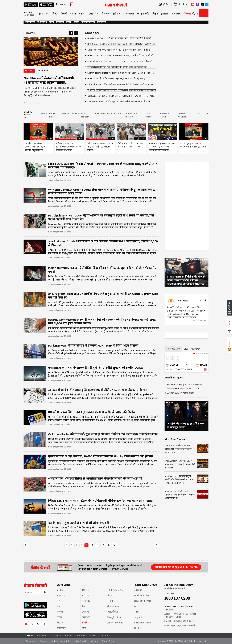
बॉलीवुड (110, 595)
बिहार (85, 606)
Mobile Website (80, 641)
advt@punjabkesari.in (175, 588)
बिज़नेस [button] (188, 14)
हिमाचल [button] (106, 14)
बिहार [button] (155, 14)
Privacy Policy (108, 641)
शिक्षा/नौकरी (112, 612)
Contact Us (31, 641)
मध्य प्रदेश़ (86, 601)
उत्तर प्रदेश (61, 628)
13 (109, 545)
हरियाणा (86, 595)
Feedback (44, 641)
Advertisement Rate (61, 641)
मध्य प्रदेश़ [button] (129, 14)
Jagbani (138, 590)
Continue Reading (31, 103)
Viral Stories (113, 606)
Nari (207, 114)
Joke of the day (115, 623)
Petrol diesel (188, 393)
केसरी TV (61, 595)
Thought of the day (117, 617)
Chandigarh (55, 636)
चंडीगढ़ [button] (82, 14)
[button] (71, 33)
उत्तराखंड (86, 612)
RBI (189, 389)
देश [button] (48, 14)
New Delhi (42, 636)
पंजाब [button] (73, 14)
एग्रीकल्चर (102, 22)
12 (103, 545)
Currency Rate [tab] (173, 349)
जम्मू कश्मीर (143, 14)
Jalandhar (105, 636)
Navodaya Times (143, 601)
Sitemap (94, 641)
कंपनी (69, 22)
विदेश (60, 606)
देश (59, 601)
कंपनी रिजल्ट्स (88, 22)
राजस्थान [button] (176, 14)
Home (44, 114)
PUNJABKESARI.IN (181, 641)
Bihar (120, 114)
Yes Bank (170, 385)
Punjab (76, 114)
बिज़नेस (86, 623)
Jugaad (138, 617)
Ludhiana (69, 636)
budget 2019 (184, 385)
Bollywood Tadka (143, 623)
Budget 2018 (172, 393)
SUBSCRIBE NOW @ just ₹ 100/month (176, 567)
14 (114, 545)
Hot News (29, 33)
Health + (111, 601)
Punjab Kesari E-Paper (96, 569)
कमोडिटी (60, 22)
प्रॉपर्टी (51, 22)
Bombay (81, 636)
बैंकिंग (76, 22)
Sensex (197, 385)
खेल (84, 628)
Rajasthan (100, 114)
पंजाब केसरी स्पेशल (115, 590)
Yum (136, 612)
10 (92, 545)
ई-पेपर (60, 590)
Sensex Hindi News (175, 389)
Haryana (111, 114)
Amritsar (92, 636)
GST (196, 389)
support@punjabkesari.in (184, 625)
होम (41, 14)
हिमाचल (86, 590)
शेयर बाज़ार (30, 22)
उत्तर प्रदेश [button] (94, 14)
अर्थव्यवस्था (42, 22)
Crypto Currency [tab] (192, 349)
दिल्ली (64, 14)
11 (97, 545)
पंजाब (60, 617)
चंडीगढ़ (60, 623)
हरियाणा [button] (117, 14)
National (66, 114)
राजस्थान (86, 617)
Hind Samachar (142, 595)
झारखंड (165, 14)
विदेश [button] (55, 14)
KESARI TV (28, 112)
